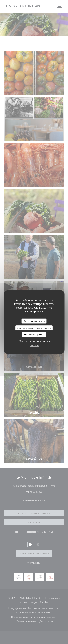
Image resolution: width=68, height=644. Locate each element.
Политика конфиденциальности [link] (35, 341)
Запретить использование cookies (34, 328)
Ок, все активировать (34, 321)
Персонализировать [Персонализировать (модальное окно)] (34, 334)
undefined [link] (35, 345)
